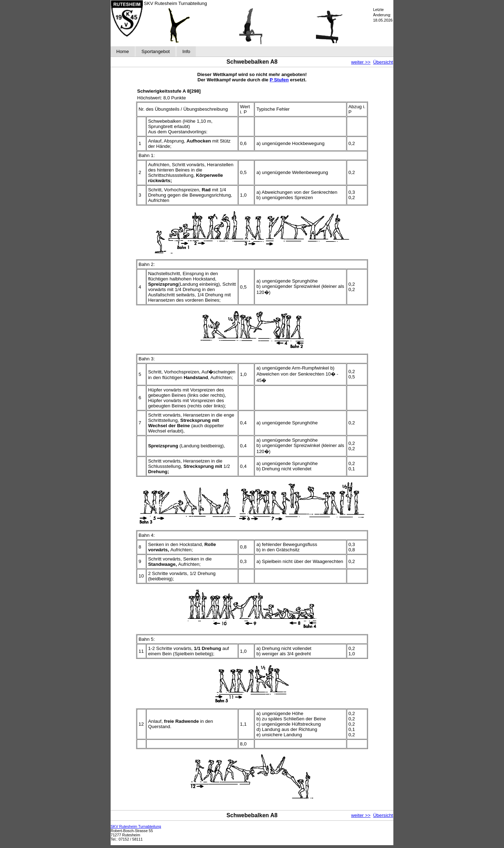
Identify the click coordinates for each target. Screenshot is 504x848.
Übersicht (383, 62)
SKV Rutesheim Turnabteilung (136, 826)
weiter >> (361, 62)
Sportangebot (156, 51)
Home (123, 51)
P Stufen (279, 80)
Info (186, 51)
